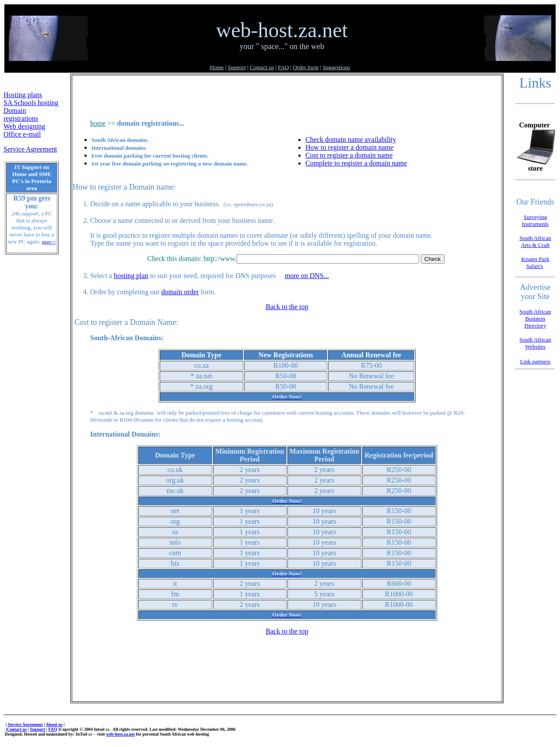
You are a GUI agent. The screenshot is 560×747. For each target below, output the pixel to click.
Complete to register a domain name (356, 163)
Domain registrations (21, 115)
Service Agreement (30, 149)
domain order (180, 292)
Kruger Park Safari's (535, 263)
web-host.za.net (120, 734)
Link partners (535, 361)
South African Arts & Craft (535, 241)
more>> (49, 242)
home (98, 123)
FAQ (283, 67)
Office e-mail (22, 134)
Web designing (24, 126)
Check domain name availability (351, 139)
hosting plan (131, 276)
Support (237, 67)
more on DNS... (307, 276)
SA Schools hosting (31, 103)
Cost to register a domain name (349, 155)
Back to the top (287, 307)
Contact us (262, 67)
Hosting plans (23, 95)
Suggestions (336, 67)
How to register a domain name (349, 147)
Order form (306, 67)
